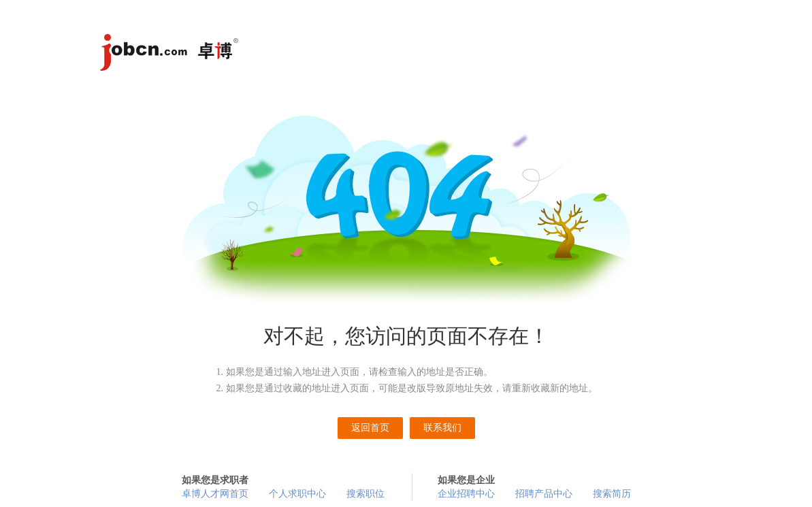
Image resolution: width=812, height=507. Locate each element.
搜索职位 (366, 494)
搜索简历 (612, 494)
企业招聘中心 (466, 494)
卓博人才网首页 (215, 494)
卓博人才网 (172, 54)
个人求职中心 (297, 494)
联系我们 (442, 428)
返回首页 (370, 428)
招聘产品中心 (544, 494)
